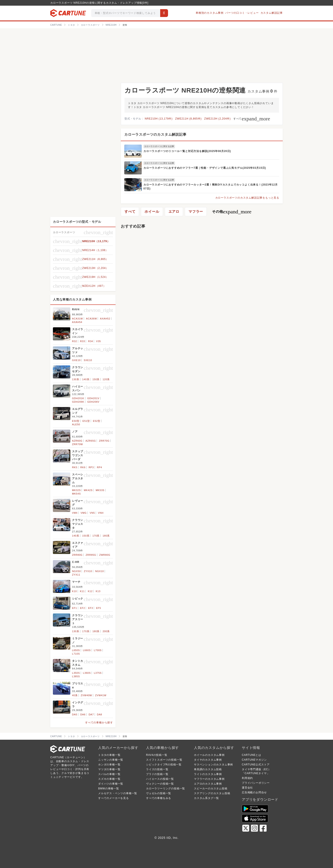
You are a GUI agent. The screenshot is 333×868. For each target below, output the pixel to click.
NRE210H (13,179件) (159, 119)
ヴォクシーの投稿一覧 (160, 784)
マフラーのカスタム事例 (209, 779)
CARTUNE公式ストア (256, 765)
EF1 (75, 608)
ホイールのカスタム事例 (209, 755)
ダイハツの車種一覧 (111, 784)
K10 (74, 591)
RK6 (83, 467)
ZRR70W (77, 444)
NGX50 (76, 571)
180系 (106, 536)
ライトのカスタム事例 (208, 774)
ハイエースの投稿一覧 (160, 779)
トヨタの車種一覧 (109, 755)
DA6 (83, 714)
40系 (75, 695)
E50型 (76, 421)
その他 (232, 212)
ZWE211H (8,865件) (188, 119)
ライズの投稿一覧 (157, 769)
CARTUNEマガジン (254, 760)
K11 (82, 591)
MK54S (76, 494)
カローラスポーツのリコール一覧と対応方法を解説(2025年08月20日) (187, 151)
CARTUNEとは (251, 755)
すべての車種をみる (159, 798)
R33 (83, 341)
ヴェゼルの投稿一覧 (159, 793)
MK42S (88, 490)
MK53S (100, 490)
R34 (91, 341)
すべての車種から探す (99, 723)
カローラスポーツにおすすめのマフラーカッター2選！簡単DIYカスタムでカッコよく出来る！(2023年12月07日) (211, 187)
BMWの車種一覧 (109, 789)
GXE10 (76, 360)
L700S (98, 650)
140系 (86, 379)
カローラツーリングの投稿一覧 (166, 789)
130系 (76, 379)
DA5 (75, 714)
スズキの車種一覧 (109, 779)
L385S (76, 676)
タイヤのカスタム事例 (208, 760)
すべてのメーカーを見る (114, 798)
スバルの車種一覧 (109, 774)
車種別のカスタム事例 (210, 13)
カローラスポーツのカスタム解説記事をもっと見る (247, 198)
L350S (76, 673)
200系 (106, 631)
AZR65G (91, 441)
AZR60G (77, 441)
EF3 (91, 608)
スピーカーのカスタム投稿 (211, 789)
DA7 (91, 714)
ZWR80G (105, 555)
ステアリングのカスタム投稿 (212, 793)
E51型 (86, 421)
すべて (252, 119)
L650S (76, 650)
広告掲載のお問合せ (254, 792)
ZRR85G (91, 555)
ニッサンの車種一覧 (111, 760)
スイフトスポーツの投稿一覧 (164, 760)
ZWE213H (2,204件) (217, 119)
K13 (98, 591)
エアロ (174, 212)
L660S (87, 650)
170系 (96, 536)
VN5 (92, 513)
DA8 (99, 714)
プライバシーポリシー (256, 783)
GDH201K (78, 398)
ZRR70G (104, 441)
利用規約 (247, 778)
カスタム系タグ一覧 (206, 798)
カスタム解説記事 (272, 13)
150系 (96, 379)
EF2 (83, 608)
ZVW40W (86, 695)
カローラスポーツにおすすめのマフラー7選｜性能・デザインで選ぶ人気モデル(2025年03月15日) (205, 168)
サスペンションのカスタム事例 (213, 765)
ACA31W (77, 319)
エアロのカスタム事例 (208, 784)
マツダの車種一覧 (109, 769)
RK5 (75, 467)
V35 (99, 341)
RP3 (91, 467)
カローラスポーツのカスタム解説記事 (155, 134)
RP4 (99, 467)
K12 (90, 591)
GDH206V (93, 402)
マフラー (196, 212)
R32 (75, 341)
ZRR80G (77, 555)
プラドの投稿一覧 (157, 774)
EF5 (98, 608)
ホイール (152, 212)
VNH (101, 513)
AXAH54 (77, 322)
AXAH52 (105, 319)
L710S (76, 654)
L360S (87, 673)
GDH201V (93, 398)
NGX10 (99, 571)
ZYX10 (88, 571)
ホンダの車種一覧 (109, 765)
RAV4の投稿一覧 (157, 755)
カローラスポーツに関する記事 (159, 146)
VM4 (75, 513)
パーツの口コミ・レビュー (242, 13)
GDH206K (78, 402)
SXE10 (88, 360)
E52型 (97, 421)
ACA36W (91, 319)
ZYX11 (76, 575)
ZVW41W (101, 695)
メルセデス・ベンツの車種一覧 (118, 793)
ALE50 (76, 424)
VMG (83, 513)
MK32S (76, 490)
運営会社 (247, 788)
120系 (106, 379)
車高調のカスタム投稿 (208, 769)
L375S (98, 673)
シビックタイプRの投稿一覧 (164, 765)
